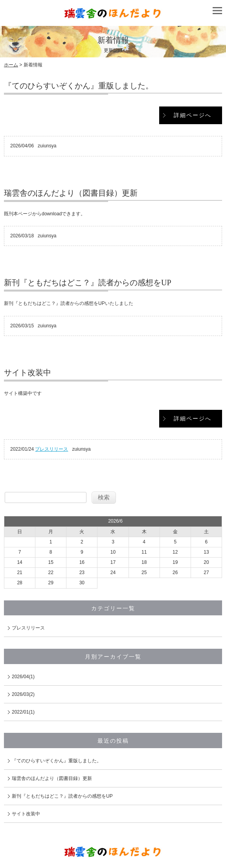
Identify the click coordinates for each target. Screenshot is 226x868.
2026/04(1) (23, 677)
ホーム (11, 65)
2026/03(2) (23, 694)
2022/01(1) (23, 712)
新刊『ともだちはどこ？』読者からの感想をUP (88, 283)
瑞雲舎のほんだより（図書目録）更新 (71, 193)
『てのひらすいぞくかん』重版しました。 (79, 86)
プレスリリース (51, 449)
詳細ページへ (193, 115)
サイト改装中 (28, 373)
